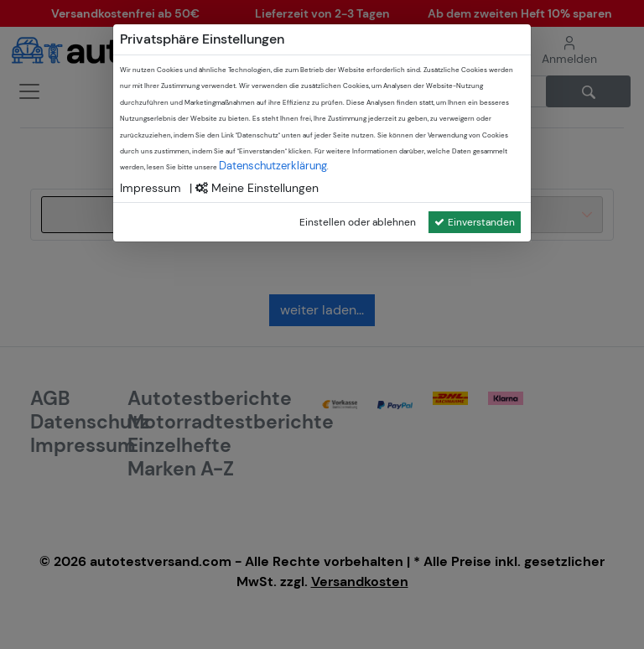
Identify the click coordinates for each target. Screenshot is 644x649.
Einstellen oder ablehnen (358, 222)
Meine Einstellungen (257, 188)
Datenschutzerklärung (273, 166)
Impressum (151, 188)
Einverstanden (475, 222)
